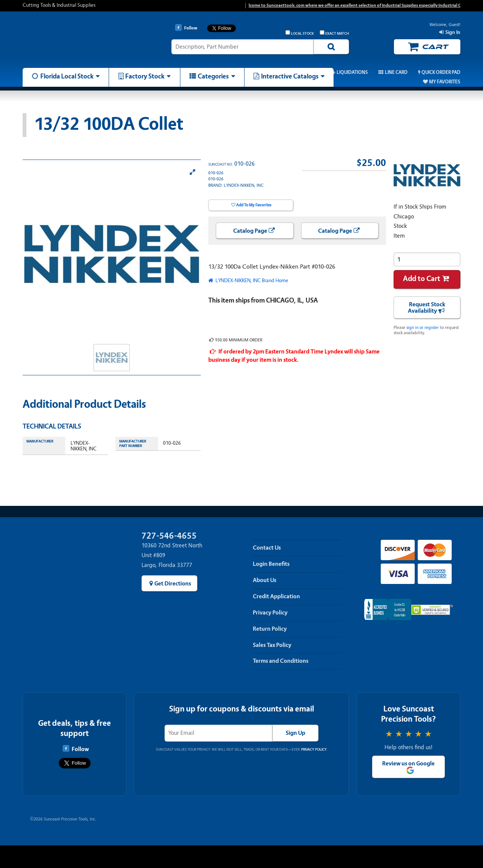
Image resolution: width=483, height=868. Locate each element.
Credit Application (276, 596)
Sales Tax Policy (272, 645)
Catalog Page (250, 231)
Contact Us (267, 548)
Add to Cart (422, 279)
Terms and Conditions (281, 661)
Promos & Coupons (296, 72)
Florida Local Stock (67, 76)
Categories (213, 76)
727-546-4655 (169, 536)
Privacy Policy (270, 613)
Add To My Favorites (254, 205)
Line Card (396, 72)
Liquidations (352, 72)
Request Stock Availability (427, 308)
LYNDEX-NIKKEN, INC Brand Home (251, 280)
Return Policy (270, 629)
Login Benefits (271, 564)
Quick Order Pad (441, 72)
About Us (265, 580)
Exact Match (334, 33)
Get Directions (173, 584)
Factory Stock (145, 76)
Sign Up (295, 733)
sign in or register (423, 327)
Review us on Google (408, 764)
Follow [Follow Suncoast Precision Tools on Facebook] (76, 749)
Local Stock (300, 33)
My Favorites (445, 82)
